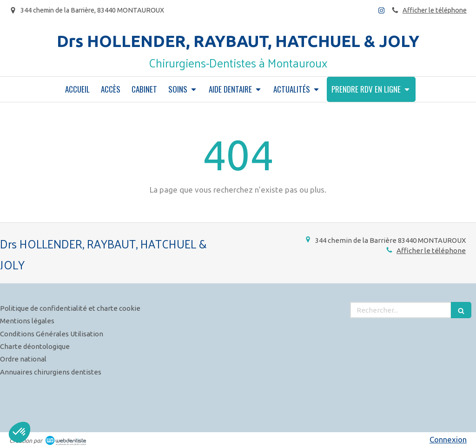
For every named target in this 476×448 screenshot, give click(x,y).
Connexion (448, 439)
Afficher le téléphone (435, 10)
